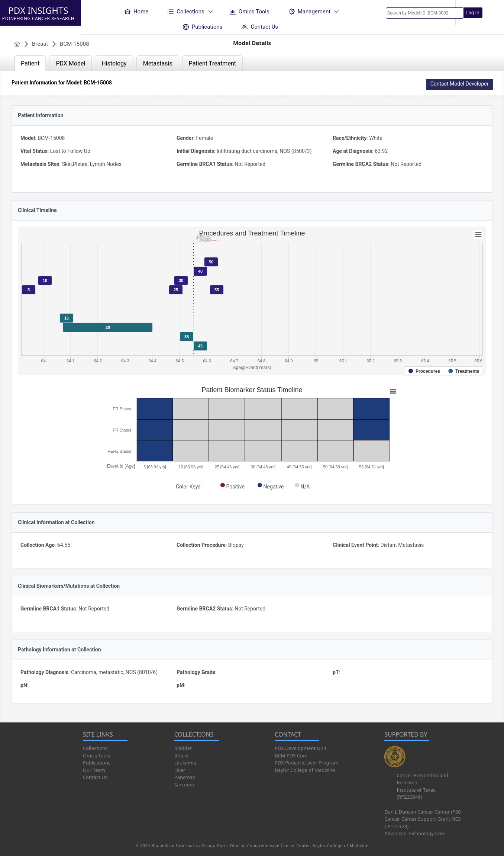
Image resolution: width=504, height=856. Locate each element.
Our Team (94, 770)
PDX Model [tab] (70, 63)
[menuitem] (136, 11)
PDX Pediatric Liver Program (306, 763)
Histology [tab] (114, 63)
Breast (182, 756)
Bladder (183, 748)
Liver (180, 770)
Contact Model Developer (460, 84)
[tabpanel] (252, 397)
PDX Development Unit (301, 748)
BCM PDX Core (291, 756)
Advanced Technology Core (415, 833)
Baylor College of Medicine (305, 770)
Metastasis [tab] (158, 63)
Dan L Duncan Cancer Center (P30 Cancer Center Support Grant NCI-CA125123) (423, 819)
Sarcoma (184, 785)
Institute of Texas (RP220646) (416, 794)
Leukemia (185, 763)
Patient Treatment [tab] (212, 63)
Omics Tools (96, 756)
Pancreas (185, 777)
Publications (97, 763)
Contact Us (95, 777)
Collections (95, 748)
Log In (473, 12)
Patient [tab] (30, 63)
